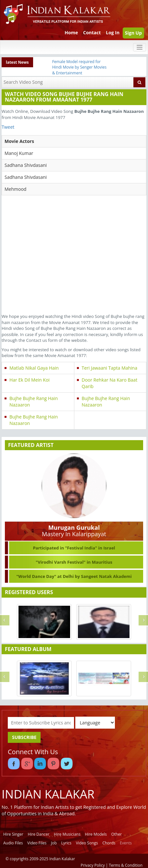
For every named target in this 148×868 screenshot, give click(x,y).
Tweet (8, 127)
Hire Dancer (38, 834)
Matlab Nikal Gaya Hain (34, 368)
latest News (17, 62)
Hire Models (96, 834)
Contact (92, 33)
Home (71, 33)
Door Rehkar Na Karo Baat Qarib (110, 383)
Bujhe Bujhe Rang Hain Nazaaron (34, 401)
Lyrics (66, 843)
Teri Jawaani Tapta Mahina (110, 368)
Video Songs (87, 843)
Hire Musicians (67, 834)
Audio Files (13, 843)
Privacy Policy (93, 865)
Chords (109, 843)
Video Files (37, 843)
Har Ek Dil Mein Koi (30, 380)
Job (54, 843)
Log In (113, 33)
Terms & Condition (126, 865)
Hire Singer (13, 834)
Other (117, 834)
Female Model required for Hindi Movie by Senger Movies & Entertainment (80, 67)
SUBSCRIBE (24, 737)
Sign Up (133, 33)
